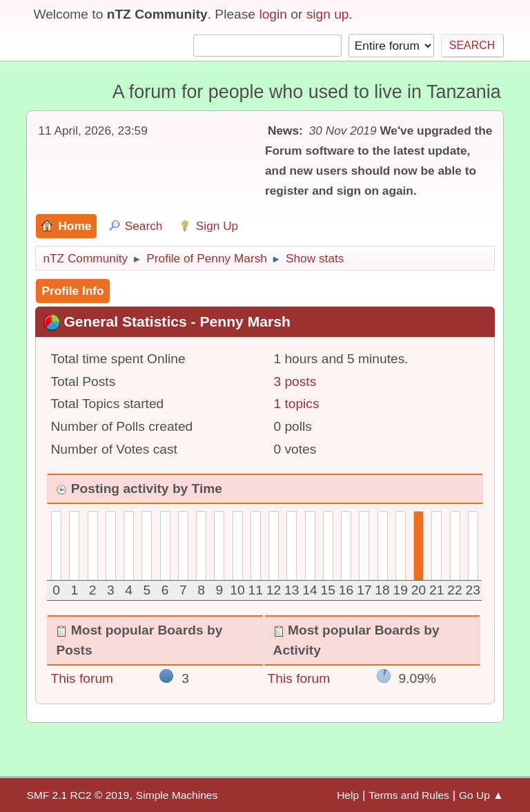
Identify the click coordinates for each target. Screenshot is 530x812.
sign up (328, 14)
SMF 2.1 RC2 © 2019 (78, 795)
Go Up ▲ (481, 795)
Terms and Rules (409, 795)
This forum (82, 678)
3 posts (295, 381)
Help (348, 795)
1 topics (296, 404)
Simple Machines (177, 795)
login (273, 14)
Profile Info (72, 291)
